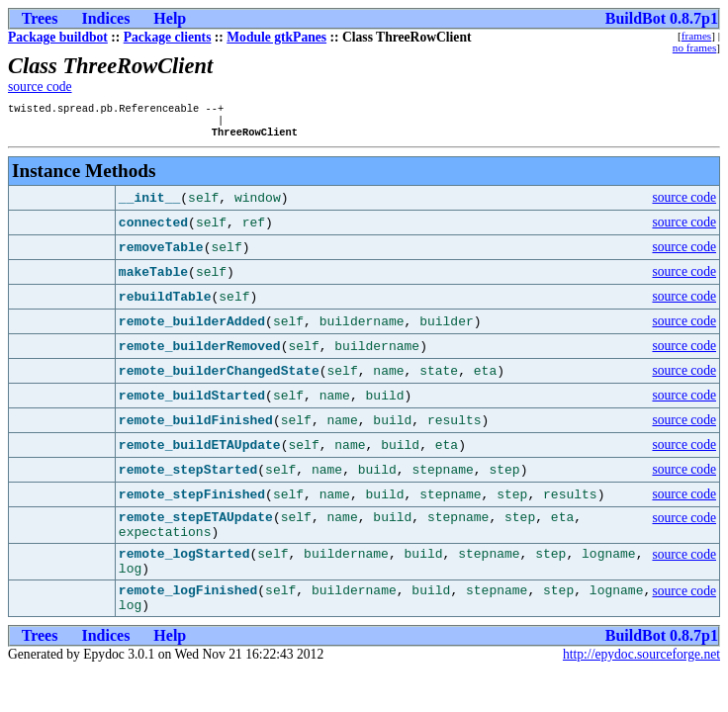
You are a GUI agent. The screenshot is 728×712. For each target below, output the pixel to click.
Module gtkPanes (276, 37)
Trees (40, 18)
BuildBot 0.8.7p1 (662, 18)
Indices (105, 18)
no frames (694, 47)
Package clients (168, 37)
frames (696, 36)
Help (170, 18)
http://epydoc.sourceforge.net (641, 678)
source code (40, 87)
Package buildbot (58, 37)
